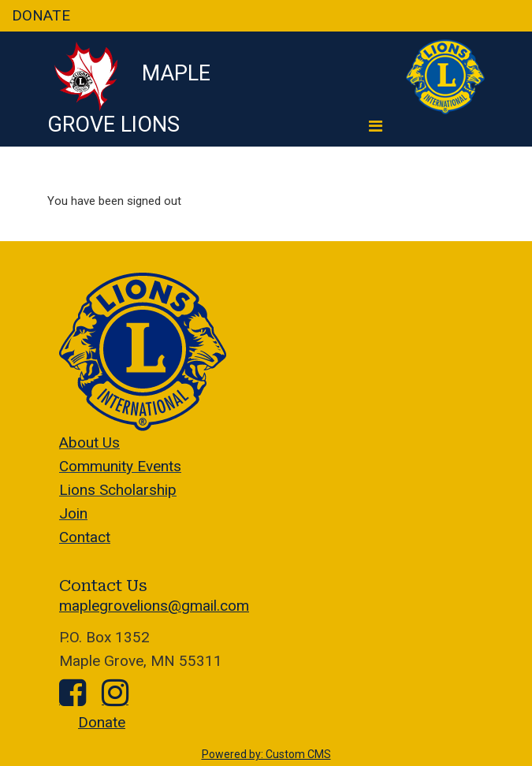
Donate (102, 722)
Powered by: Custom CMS (266, 754)
